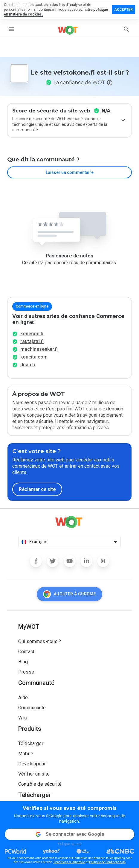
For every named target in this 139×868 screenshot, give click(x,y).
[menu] (11, 29)
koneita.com (34, 357)
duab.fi (28, 365)
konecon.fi (32, 334)
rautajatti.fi (32, 341)
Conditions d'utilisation (69, 862)
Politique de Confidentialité (107, 862)
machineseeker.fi (39, 349)
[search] (126, 29)
